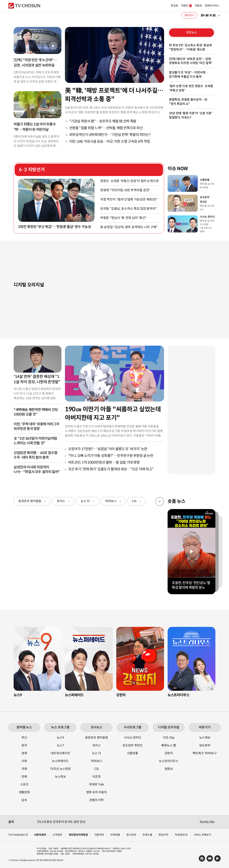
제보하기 (189, 15)
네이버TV (217, 858)
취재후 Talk (96, 785)
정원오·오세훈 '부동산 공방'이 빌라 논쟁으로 (130, 181)
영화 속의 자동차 (97, 792)
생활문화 (24, 792)
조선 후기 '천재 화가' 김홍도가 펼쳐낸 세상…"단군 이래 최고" (111, 469)
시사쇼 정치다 (133, 738)
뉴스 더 (85, 501)
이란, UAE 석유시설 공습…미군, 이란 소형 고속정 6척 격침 (110, 142)
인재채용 (115, 835)
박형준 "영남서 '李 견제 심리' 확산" (123, 218)
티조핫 (97, 777)
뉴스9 (60, 738)
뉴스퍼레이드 (60, 761)
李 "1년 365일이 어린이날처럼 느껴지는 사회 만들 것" (35, 441)
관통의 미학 (96, 800)
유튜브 (210, 858)
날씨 (24, 800)
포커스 (61, 501)
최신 (24, 738)
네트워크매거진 (60, 753)
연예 (24, 777)
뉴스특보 (60, 777)
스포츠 (24, 785)
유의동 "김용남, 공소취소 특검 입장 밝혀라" (129, 209)
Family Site (207, 822)
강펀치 (169, 753)
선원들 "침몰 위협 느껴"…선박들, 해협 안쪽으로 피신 (106, 128)
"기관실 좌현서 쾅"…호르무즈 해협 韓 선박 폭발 (103, 121)
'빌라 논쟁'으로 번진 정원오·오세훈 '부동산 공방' (191, 88)
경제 (24, 753)
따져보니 (111, 501)
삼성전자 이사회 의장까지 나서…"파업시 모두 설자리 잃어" (37, 470)
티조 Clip (169, 738)
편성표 (166, 6)
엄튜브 (169, 769)
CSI (134, 501)
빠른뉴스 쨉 (169, 745)
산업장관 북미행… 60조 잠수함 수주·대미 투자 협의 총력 (35, 455)
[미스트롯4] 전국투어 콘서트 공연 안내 (61, 822)
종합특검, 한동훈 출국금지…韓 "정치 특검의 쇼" (188, 102)
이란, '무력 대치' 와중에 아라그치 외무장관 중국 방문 (36, 426)
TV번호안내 (181, 835)
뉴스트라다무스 (169, 761)
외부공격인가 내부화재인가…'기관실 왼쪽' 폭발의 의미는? (110, 135)
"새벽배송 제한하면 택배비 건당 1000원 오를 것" (36, 412)
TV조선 (24, 6)
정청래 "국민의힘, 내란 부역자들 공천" (125, 190)
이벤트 (178, 6)
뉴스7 (60, 745)
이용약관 (99, 835)
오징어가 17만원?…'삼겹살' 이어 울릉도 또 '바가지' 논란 (108, 449)
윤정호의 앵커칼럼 (30, 501)
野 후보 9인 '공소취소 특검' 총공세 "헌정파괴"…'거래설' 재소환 (190, 47)
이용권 (190, 6)
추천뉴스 (192, 33)
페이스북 (202, 858)
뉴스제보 (205, 738)
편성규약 (163, 835)
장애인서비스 (204, 6)
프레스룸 (147, 835)
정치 (24, 745)
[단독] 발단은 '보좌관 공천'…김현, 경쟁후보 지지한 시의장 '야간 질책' (191, 61)
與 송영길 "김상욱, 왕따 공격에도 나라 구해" (129, 227)
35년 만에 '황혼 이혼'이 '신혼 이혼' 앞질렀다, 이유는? (191, 115)
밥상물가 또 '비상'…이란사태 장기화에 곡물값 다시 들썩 (187, 75)
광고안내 (131, 835)
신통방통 (133, 753)
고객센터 (57, 835)
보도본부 (205, 745)
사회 (24, 761)
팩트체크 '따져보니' (205, 753)
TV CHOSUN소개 (18, 835)
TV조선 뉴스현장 (60, 769)
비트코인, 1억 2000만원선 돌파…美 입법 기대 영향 (104, 462)
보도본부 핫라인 (132, 745)
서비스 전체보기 (203, 835)
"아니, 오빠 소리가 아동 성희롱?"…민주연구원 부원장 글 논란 (111, 456)
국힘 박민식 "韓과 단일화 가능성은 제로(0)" (129, 199)
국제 (24, 769)
